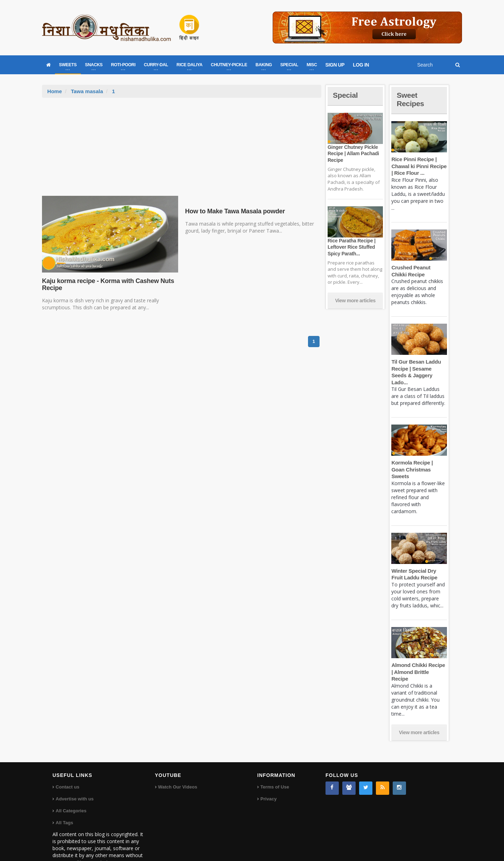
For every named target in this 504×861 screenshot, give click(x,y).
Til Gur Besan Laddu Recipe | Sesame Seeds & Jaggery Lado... (419, 368)
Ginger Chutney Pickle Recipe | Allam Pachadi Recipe (353, 153)
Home (55, 91)
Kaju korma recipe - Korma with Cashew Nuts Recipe (107, 284)
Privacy (268, 778)
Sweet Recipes (411, 99)
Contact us (67, 766)
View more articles (355, 301)
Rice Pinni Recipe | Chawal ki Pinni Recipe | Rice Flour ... (418, 166)
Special (346, 95)
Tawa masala (87, 91)
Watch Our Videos (178, 766)
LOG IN (361, 65)
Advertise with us (75, 778)
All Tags (64, 802)
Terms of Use (275, 766)
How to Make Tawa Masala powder (234, 211)
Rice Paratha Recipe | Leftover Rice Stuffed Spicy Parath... (351, 247)
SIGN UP (335, 65)
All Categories (71, 790)
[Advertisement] (182, 150)
